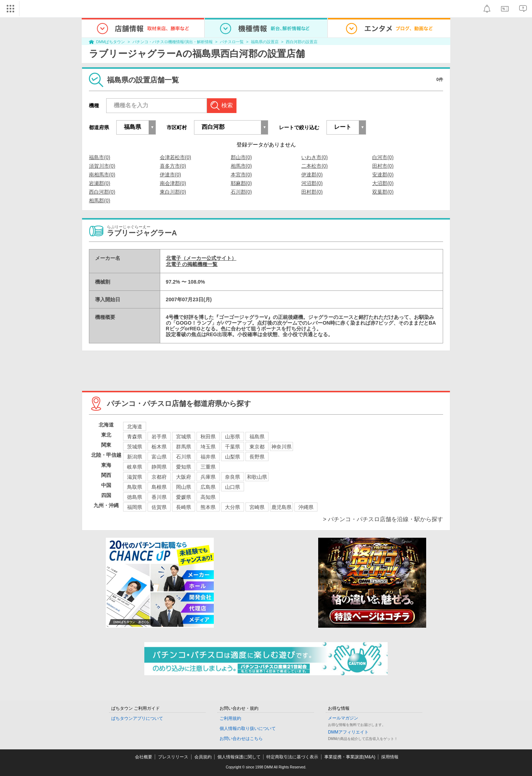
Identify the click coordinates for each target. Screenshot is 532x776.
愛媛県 (184, 497)
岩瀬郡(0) (100, 183)
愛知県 (184, 467)
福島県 (257, 437)
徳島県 (135, 497)
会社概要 (144, 757)
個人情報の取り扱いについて (248, 728)
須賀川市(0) (102, 166)
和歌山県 (257, 477)
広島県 (208, 487)
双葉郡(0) (383, 192)
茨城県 (135, 447)
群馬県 (184, 447)
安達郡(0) (383, 175)
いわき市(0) (314, 157)
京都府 (159, 477)
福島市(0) (100, 157)
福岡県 (135, 507)
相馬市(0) (241, 166)
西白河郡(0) (102, 192)
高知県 (208, 497)
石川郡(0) (241, 192)
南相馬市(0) (102, 175)
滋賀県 (135, 477)
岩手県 (159, 437)
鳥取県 (135, 487)
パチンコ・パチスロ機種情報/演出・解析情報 (173, 42)
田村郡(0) (312, 192)
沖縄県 (306, 507)
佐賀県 (159, 507)
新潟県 (135, 457)
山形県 (233, 437)
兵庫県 (208, 477)
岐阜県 (135, 467)
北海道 (135, 427)
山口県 (233, 487)
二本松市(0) (314, 166)
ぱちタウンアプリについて (137, 718)
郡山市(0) (241, 157)
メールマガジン (343, 718)
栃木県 (159, 447)
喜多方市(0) (173, 166)
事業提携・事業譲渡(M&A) (350, 757)
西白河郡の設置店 (302, 42)
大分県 (233, 507)
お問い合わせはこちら (241, 739)
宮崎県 (257, 507)
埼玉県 (208, 447)
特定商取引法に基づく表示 (292, 757)
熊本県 (208, 507)
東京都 (257, 447)
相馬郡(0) (100, 200)
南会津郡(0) (173, 183)
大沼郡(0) (383, 183)
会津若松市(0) (175, 157)
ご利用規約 (230, 718)
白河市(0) (383, 157)
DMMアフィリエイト (348, 732)
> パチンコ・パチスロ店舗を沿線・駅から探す (383, 519)
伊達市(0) (170, 175)
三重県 (208, 467)
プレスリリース (173, 757)
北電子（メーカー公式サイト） (201, 258)
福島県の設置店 (265, 42)
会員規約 (203, 757)
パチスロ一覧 (232, 42)
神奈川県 (281, 447)
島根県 (159, 487)
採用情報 (390, 757)
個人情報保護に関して (239, 757)
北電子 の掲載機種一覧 (192, 264)
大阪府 (184, 477)
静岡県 (159, 467)
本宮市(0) (241, 175)
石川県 (184, 457)
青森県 (135, 437)
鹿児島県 (281, 507)
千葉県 (233, 447)
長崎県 (184, 507)
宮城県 (184, 437)
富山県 (159, 457)
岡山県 (184, 487)
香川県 (159, 497)
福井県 (208, 457)
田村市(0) (383, 166)
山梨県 (233, 457)
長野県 (257, 457)
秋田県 (208, 437)
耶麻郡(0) (241, 183)
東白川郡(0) (173, 192)
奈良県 (233, 477)
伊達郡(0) (312, 175)
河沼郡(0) (312, 183)
